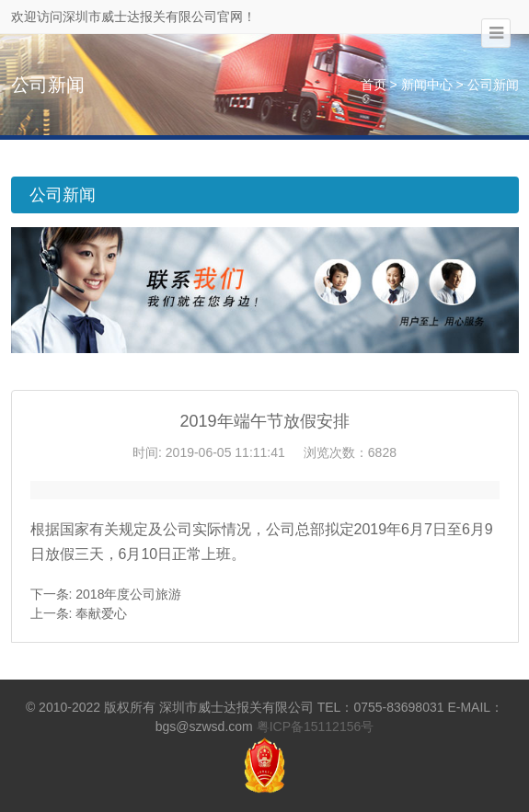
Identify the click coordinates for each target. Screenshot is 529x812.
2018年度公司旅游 (128, 594)
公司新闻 (493, 85)
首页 (374, 85)
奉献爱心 (101, 613)
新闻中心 (427, 85)
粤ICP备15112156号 (316, 726)
